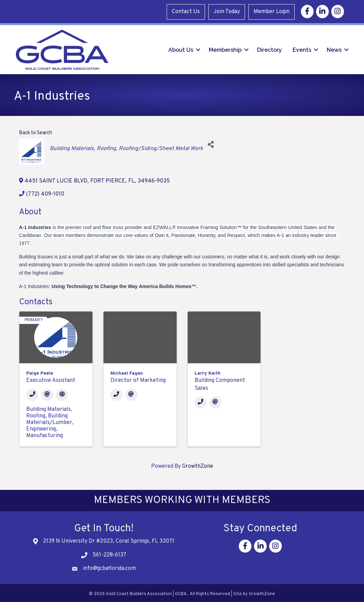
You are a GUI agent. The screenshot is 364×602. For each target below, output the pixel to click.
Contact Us (186, 11)
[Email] (47, 392)
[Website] (62, 392)
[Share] (211, 142)
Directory (268, 48)
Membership (224, 48)
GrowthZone (198, 464)
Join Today (227, 11)
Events (301, 48)
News (333, 48)
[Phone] (32, 392)
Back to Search (36, 131)
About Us (179, 48)
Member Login (272, 11)
